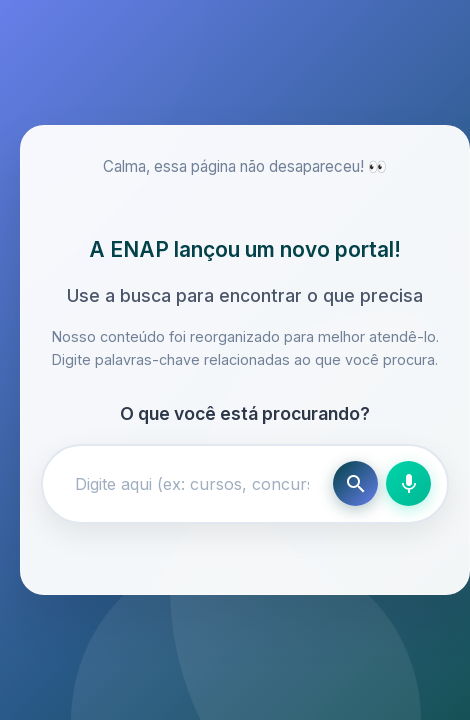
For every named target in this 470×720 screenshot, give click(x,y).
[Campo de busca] (192, 484)
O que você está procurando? (245, 413)
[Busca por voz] (408, 483)
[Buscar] (355, 483)
